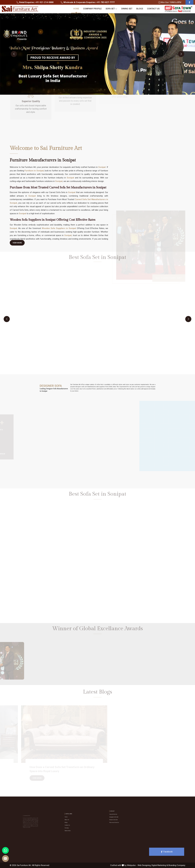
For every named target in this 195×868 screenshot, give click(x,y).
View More (17, 244)
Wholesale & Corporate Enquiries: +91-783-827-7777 (88, 2)
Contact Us (153, 9)
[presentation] (14, 54)
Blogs (140, 9)
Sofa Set (111, 9)
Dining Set (127, 9)
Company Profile (92, 9)
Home (76, 9)
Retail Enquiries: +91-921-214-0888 (35, 2)
